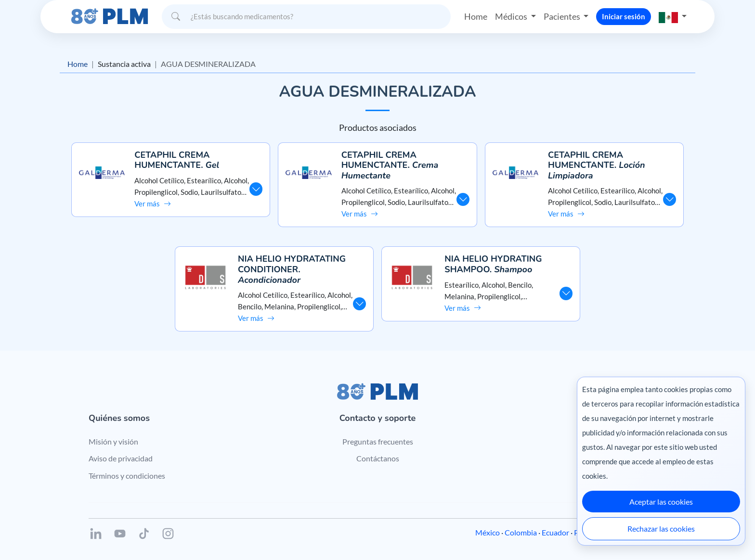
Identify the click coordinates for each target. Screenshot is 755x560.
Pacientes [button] (563, 16)
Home (476, 16)
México (488, 532)
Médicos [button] (512, 16)
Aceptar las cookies (661, 502)
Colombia (521, 532)
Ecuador (555, 532)
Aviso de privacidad (121, 458)
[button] (673, 17)
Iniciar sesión (624, 16)
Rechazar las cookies (661, 528)
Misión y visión (113, 441)
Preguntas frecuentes (378, 441)
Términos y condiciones (127, 476)
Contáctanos (378, 458)
